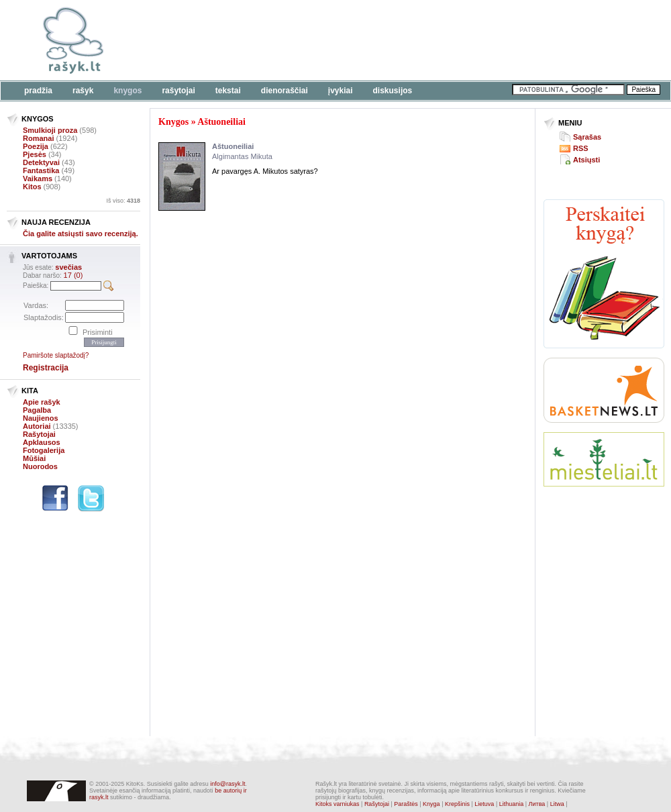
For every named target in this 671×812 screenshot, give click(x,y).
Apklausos (42, 442)
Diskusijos (393, 91)
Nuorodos (40, 466)
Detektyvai (41, 162)
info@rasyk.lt (227, 784)
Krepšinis (457, 804)
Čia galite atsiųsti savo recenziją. (81, 234)
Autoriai (37, 426)
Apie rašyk (42, 402)
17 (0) (73, 275)
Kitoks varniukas (338, 804)
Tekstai (228, 91)
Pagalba (37, 410)
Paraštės (406, 804)
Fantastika (41, 170)
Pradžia (38, 91)
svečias (68, 267)
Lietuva (484, 804)
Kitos (32, 187)
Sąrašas (587, 137)
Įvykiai (341, 91)
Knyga (431, 804)
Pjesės (35, 154)
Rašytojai (178, 91)
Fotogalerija (44, 450)
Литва (537, 804)
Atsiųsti (586, 160)
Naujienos (41, 418)
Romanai (38, 138)
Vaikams (38, 179)
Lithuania (512, 804)
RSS (581, 148)
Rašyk (83, 91)
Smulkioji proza (50, 130)
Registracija (46, 368)
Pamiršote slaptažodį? (56, 355)
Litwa (557, 804)
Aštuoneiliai (221, 122)
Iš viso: (123, 201)
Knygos (127, 91)
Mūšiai (34, 458)
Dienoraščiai (285, 91)
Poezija (36, 146)
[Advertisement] (604, 546)
